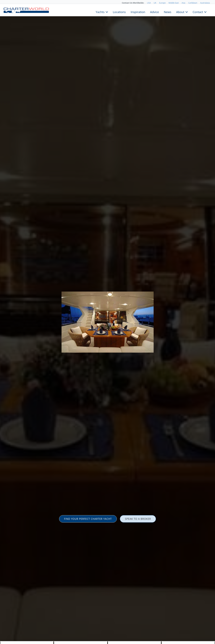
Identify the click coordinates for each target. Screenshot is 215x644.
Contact (198, 12)
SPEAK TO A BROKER (138, 519)
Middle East (174, 3)
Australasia (205, 3)
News (167, 12)
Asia (183, 3)
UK (155, 3)
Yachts (100, 12)
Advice (154, 12)
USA (149, 3)
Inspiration (138, 12)
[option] (108, 322)
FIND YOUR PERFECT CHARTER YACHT (88, 519)
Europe (162, 3)
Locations (119, 12)
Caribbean (193, 3)
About (180, 12)
